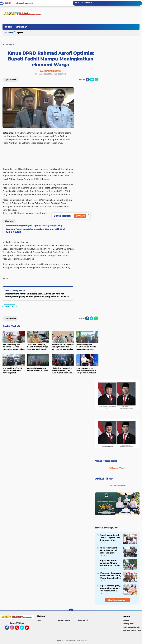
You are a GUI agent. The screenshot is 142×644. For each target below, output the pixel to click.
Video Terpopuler (106, 461)
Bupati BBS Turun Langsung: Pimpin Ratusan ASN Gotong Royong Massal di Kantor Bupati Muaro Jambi (110, 563)
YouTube (29, 629)
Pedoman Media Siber (132, 627)
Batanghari (21, 27)
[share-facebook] (88, 80)
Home (8, 3)
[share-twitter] (92, 80)
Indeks (9, 27)
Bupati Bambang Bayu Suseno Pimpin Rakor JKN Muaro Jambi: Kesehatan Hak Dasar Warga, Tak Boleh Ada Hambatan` (110, 588)
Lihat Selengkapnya (117, 600)
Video (11, 33)
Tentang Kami (128, 624)
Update (80, 216)
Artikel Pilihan (104, 479)
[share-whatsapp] (97, 80)
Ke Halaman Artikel (117, 486)
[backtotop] (71, 611)
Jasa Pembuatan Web (132, 631)
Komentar (10, 80)
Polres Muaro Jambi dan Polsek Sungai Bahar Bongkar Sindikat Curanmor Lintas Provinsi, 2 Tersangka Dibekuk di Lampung (110, 550)
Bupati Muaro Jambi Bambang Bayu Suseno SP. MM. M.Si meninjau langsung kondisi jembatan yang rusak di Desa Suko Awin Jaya (38, 295)
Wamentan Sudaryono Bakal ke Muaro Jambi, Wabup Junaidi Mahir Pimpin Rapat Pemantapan (110, 576)
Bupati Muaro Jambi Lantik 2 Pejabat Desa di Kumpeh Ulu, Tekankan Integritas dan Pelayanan (110, 538)
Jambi (21, 33)
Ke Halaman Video (117, 468)
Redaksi (126, 620)
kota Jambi (83, 620)
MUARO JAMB (64, 620)
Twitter (23, 629)
